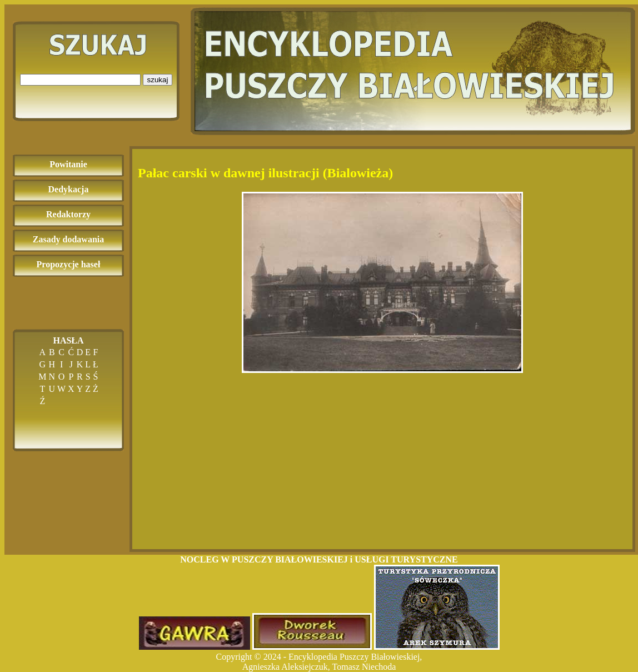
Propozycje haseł (69, 264)
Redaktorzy (68, 214)
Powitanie (68, 164)
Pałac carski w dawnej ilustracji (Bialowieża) (265, 173)
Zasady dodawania (69, 239)
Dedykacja (69, 189)
